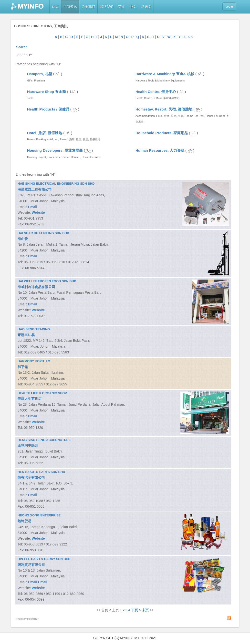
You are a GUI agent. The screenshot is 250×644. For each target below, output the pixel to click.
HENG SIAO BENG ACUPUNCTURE (44, 440)
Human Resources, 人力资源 (160, 150)
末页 (145, 610)
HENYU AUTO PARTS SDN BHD (41, 472)
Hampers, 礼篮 (40, 74)
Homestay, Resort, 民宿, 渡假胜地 (164, 109)
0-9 (191, 37)
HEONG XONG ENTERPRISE (39, 515)
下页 (135, 610)
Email (33, 207)
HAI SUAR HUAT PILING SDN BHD (43, 233)
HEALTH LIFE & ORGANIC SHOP (42, 393)
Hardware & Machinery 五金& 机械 (165, 74)
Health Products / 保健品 (48, 109)
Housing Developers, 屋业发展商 (55, 150)
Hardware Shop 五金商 (47, 92)
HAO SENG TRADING (34, 329)
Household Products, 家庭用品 (162, 133)
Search (22, 47)
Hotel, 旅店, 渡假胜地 (45, 133)
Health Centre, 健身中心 (156, 92)
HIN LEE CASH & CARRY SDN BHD (44, 559)
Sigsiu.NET (33, 619)
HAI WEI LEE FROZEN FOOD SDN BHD (47, 281)
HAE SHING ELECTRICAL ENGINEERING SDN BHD (56, 184)
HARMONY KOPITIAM (34, 361)
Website (38, 212)
